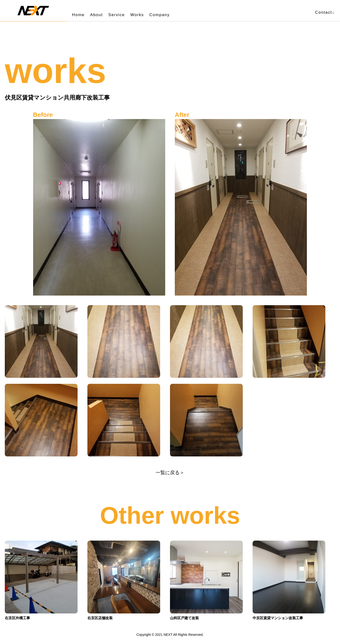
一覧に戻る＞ (170, 473)
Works (137, 15)
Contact (325, 12)
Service (117, 15)
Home (78, 15)
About (96, 15)
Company (160, 15)
